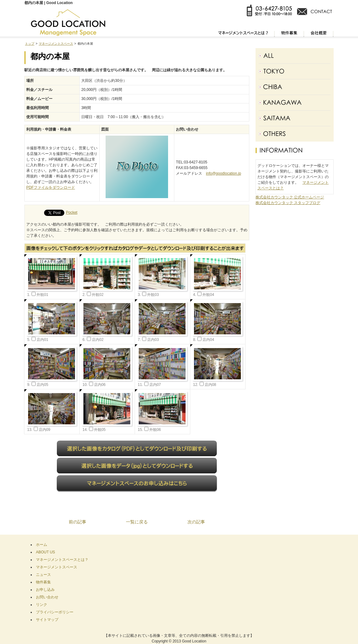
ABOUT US (45, 552)
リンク (42, 605)
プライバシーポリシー (55, 612)
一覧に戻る (137, 522)
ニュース (43, 575)
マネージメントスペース (56, 44)
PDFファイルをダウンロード (51, 187)
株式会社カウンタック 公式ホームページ (290, 197)
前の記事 (77, 522)
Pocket (72, 212)
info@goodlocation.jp (223, 173)
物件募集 (43, 582)
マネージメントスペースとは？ (62, 560)
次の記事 (196, 522)
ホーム (42, 545)
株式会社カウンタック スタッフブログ (288, 203)
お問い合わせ (47, 597)
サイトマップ (47, 620)
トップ (30, 44)
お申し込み (45, 590)
